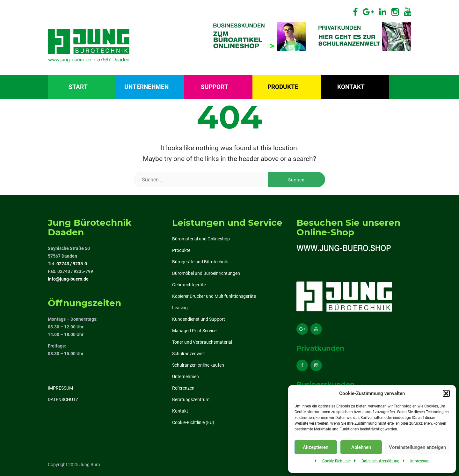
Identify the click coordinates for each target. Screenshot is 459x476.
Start (78, 87)
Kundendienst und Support (199, 319)
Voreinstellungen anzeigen (417, 447)
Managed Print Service (194, 331)
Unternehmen (146, 87)
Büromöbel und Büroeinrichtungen (206, 273)
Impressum (420, 461)
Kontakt (351, 87)
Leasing (180, 308)
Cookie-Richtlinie (336, 461)
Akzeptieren (316, 447)
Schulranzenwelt (189, 354)
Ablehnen (361, 447)
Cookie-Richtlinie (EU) (193, 422)
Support (215, 87)
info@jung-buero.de (68, 279)
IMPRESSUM (60, 388)
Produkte (283, 87)
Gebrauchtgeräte (189, 285)
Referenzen (183, 388)
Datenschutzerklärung (380, 461)
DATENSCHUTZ (63, 399)
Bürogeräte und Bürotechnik (200, 262)
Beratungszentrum (191, 399)
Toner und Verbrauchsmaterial (202, 342)
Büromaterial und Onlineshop (201, 239)
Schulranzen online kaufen (198, 365)
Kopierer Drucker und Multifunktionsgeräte (214, 296)
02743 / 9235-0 (72, 264)
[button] (446, 393)
